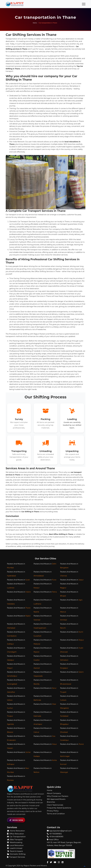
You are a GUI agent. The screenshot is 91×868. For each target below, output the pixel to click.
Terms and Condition (56, 813)
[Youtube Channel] (55, 861)
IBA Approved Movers (56, 798)
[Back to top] (85, 866)
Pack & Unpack (15, 850)
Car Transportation (16, 836)
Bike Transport (15, 839)
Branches (51, 801)
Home (35, 23)
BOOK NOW (16, 819)
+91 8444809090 (56, 836)
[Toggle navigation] (84, 4)
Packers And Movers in (16, 566)
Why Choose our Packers (58, 795)
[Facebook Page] (48, 861)
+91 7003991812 (55, 833)
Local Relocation (15, 845)
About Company (54, 792)
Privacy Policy (53, 810)
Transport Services (16, 856)
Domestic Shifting (16, 853)
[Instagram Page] (59, 861)
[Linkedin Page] (62, 861)
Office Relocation (16, 833)
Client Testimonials (55, 804)
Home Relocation (16, 830)
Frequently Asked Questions (59, 807)
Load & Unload (15, 847)
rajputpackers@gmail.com (60, 830)
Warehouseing (15, 842)
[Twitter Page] (51, 861)
